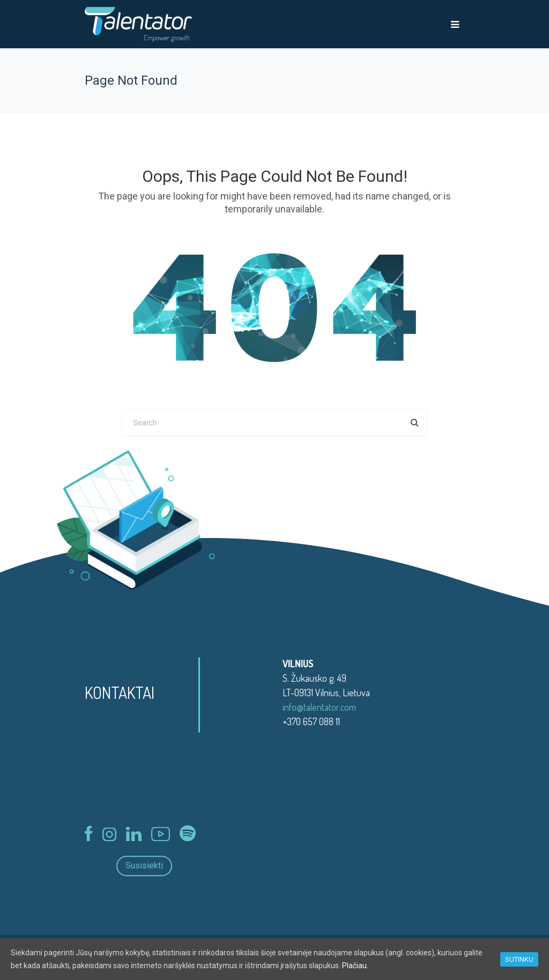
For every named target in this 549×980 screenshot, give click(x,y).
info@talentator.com (319, 707)
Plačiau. (355, 966)
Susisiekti (144, 866)
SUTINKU (519, 959)
